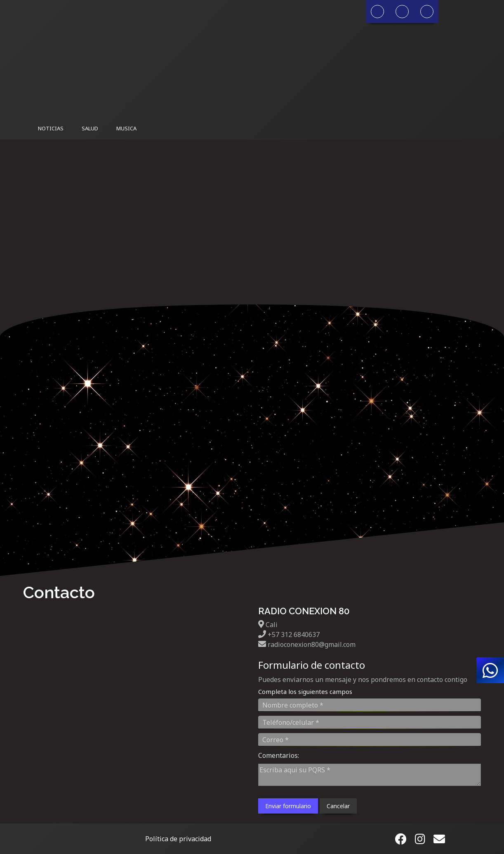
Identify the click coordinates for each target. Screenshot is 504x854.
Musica (126, 128)
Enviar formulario (288, 806)
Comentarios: (279, 755)
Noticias (51, 128)
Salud (90, 128)
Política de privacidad (178, 839)
